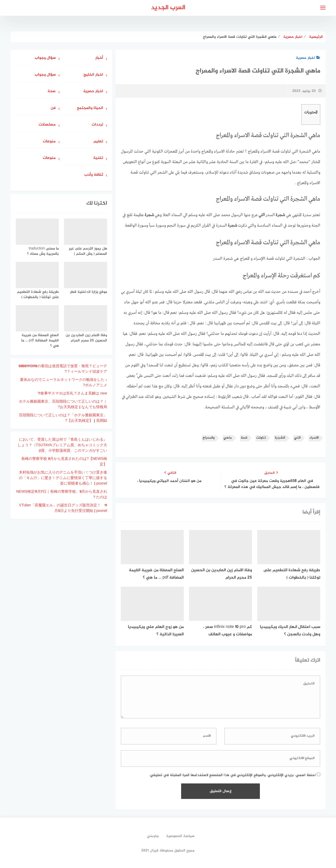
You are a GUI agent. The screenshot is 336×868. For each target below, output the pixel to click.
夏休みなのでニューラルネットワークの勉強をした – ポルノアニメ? (64, 383)
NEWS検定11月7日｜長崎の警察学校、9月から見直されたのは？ (62, 495)
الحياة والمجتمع (90, 108)
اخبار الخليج (93, 75)
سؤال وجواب (45, 58)
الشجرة (280, 438)
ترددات (97, 125)
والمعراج (209, 438)
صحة (52, 92)
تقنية (98, 158)
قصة (244, 438)
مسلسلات (47, 125)
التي (297, 438)
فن (53, 108)
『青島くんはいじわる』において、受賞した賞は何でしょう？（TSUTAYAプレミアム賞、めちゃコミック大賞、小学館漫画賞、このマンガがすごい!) (62, 445)
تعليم (98, 142)
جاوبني (153, 836)
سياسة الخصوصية (180, 836)
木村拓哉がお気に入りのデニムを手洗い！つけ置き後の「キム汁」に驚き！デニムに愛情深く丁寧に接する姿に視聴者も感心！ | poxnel (63, 478)
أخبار (99, 58)
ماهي (228, 438)
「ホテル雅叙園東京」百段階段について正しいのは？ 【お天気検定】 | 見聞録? (63, 418)
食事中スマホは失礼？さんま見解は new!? (72, 394)
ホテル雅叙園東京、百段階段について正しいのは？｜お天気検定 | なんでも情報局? (63, 404)
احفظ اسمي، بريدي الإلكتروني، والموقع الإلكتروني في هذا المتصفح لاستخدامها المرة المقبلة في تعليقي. (232, 775)
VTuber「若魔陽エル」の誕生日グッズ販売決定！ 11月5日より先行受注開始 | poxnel (63, 508)
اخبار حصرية (308, 58)
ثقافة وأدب (94, 175)
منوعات (49, 142)
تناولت (261, 438)
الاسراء (314, 438)
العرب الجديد (168, 8)
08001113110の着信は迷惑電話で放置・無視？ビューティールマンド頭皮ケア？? (63, 369)
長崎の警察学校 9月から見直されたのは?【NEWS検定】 (64, 462)
